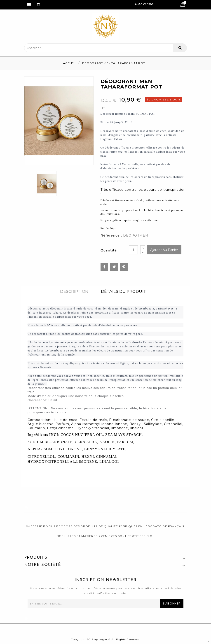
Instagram (37, 2)
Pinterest (124, 267)
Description (74, 291)
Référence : (111, 235)
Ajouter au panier (164, 250)
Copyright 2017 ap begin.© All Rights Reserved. (105, 639)
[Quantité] (133, 250)
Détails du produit (124, 291)
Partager (104, 267)
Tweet (114, 267)
